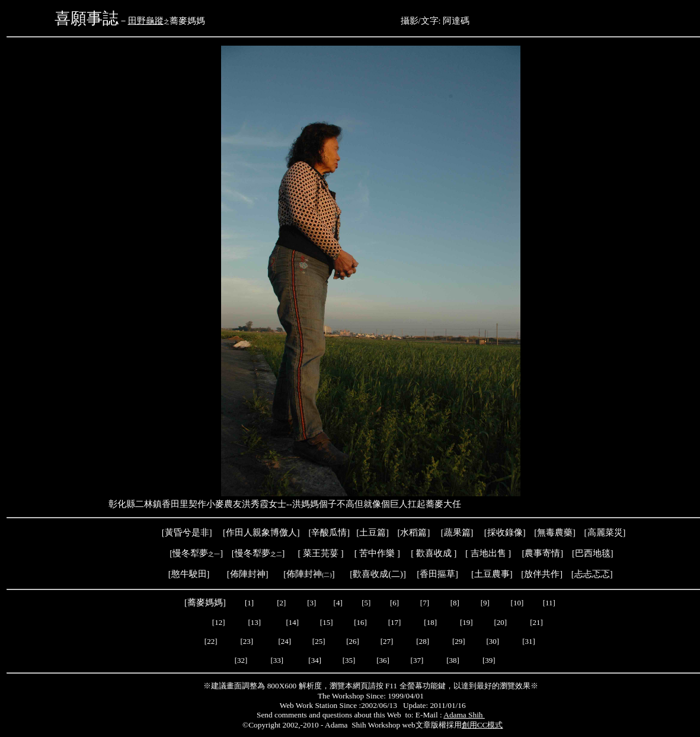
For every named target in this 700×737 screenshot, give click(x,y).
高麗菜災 (605, 532)
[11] (550, 603)
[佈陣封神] (241, 574)
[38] (453, 660)
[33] (277, 660)
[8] (455, 603)
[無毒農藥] (555, 532)
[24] (285, 641)
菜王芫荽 (321, 553)
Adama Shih (464, 715)
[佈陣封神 (302, 574)
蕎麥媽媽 (205, 602)
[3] (311, 603)
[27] (387, 641)
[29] (459, 641)
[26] (353, 641)
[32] (241, 660)
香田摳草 (437, 574)
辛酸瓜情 (329, 532)
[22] (211, 641)
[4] (337, 603)
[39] (489, 660)
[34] (315, 660)
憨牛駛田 (189, 574)
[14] (292, 622)
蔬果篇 (457, 532)
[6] (394, 603)
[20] (501, 622)
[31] (530, 641)
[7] (425, 603)
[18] (430, 622)
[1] (249, 603)
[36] (383, 660)
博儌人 (284, 532)
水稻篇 (413, 532)
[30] (493, 641)
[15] (326, 622)
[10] (517, 603)
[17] (395, 622)
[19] (466, 622)
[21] (537, 622)
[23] (247, 641)
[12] (219, 622)
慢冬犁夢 (190, 553)
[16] (360, 622)
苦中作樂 (377, 553)
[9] (486, 603)
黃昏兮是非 (187, 532)
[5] (366, 603)
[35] (348, 660)
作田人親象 (248, 532)
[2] (282, 603)
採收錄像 (505, 532)
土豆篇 (373, 532)
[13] (255, 622)
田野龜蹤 (146, 21)
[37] (417, 660)
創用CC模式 (482, 725)
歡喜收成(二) (378, 574)
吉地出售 (488, 553)
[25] (318, 641)
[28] (423, 641)
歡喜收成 (434, 553)
